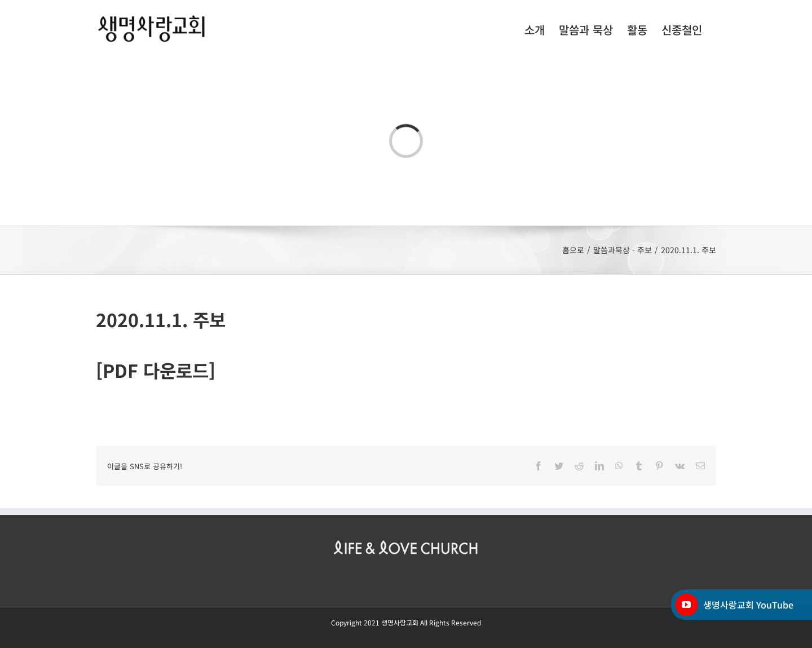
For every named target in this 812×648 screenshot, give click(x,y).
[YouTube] (686, 605)
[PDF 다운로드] (156, 370)
